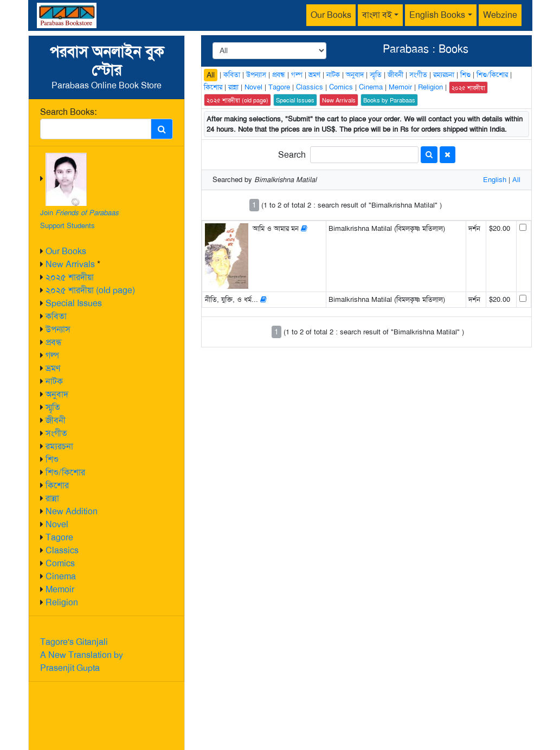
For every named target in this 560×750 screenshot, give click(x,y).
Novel (57, 524)
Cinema (61, 576)
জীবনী (56, 420)
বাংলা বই (377, 15)
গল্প (52, 355)
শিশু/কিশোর (65, 472)
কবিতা (56, 316)
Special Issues (74, 303)
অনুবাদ (57, 394)
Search (292, 155)
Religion (62, 602)
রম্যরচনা (59, 446)
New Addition (72, 511)
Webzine (500, 15)
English (495, 180)
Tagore (59, 537)
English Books (437, 15)
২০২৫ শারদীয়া (70, 277)
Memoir (60, 589)
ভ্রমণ (53, 368)
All (211, 75)
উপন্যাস (58, 329)
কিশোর (57, 485)
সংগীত (56, 433)
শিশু (52, 459)
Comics (60, 563)
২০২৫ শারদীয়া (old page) (90, 290)
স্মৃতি (53, 407)
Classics (62, 550)
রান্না (52, 498)
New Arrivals (70, 264)
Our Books (331, 15)
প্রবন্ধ (54, 342)
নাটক (54, 381)
